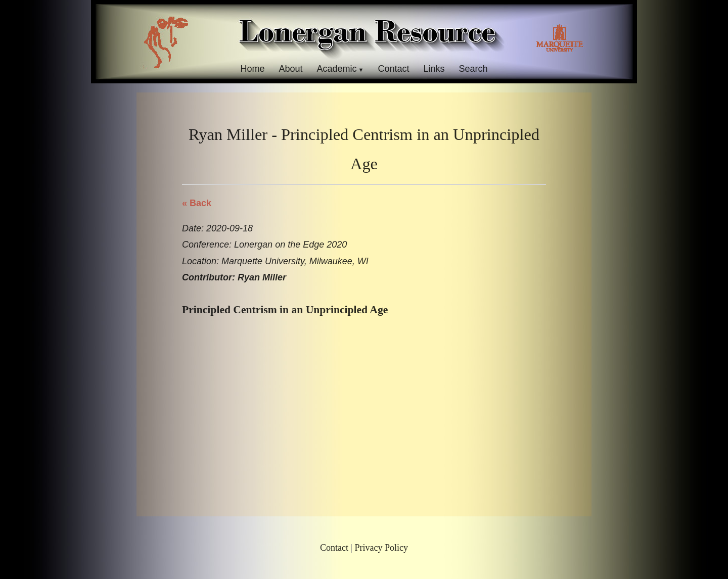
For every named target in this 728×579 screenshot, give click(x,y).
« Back (197, 203)
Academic (336, 69)
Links (434, 69)
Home (252, 69)
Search (473, 69)
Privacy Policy (382, 548)
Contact (393, 69)
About (290, 69)
